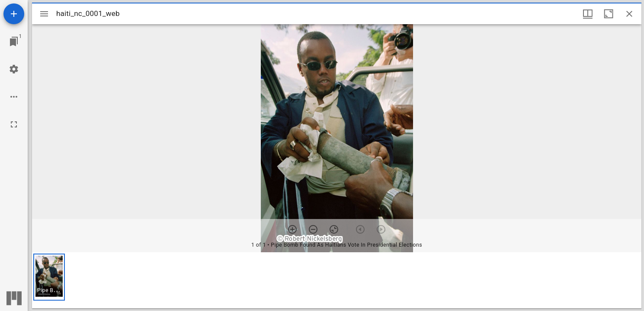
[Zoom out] (313, 229)
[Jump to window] (14, 41)
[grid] (337, 280)
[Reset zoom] (334, 229)
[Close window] (629, 14)
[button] (49, 277)
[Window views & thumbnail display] (588, 14)
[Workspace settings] (14, 69)
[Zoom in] (292, 229)
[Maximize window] (609, 14)
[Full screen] (14, 124)
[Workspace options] (14, 97)
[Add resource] (14, 14)
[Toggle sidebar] (44, 14)
